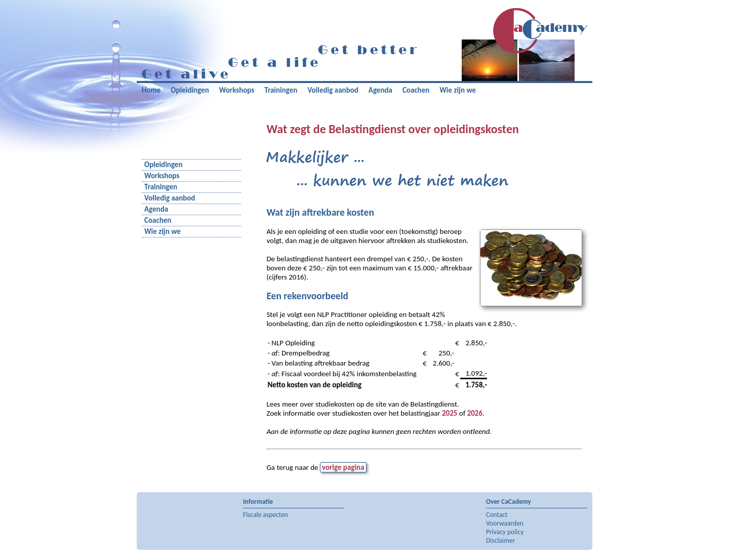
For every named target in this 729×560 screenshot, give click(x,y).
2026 (475, 413)
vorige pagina (343, 467)
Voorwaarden (505, 523)
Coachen (416, 90)
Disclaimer (500, 541)
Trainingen (281, 90)
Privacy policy (505, 532)
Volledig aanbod (333, 90)
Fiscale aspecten (266, 515)
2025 (450, 413)
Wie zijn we (458, 90)
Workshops (237, 90)
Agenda (380, 90)
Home (151, 90)
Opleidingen (190, 90)
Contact (497, 515)
